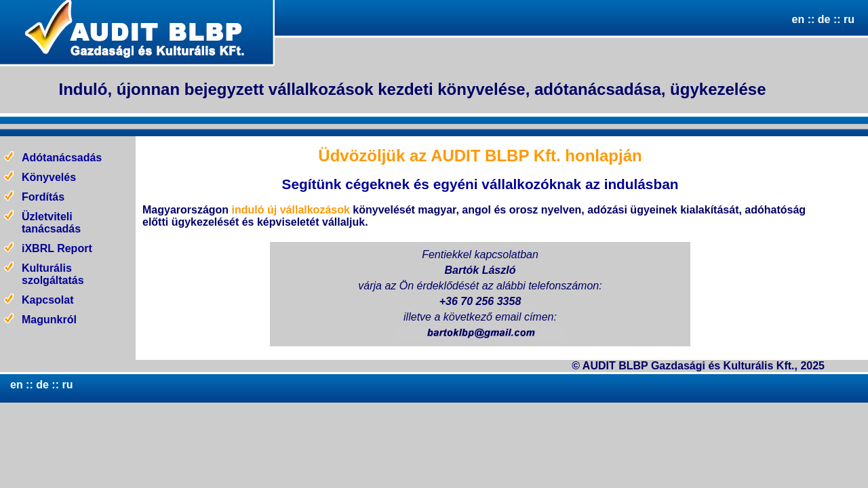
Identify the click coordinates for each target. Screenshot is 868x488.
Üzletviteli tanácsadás (51, 223)
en (798, 19)
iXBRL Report (57, 248)
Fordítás (43, 197)
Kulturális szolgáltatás (53, 274)
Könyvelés (49, 177)
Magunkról (49, 320)
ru (849, 19)
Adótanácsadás (62, 158)
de (822, 19)
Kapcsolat (47, 300)
